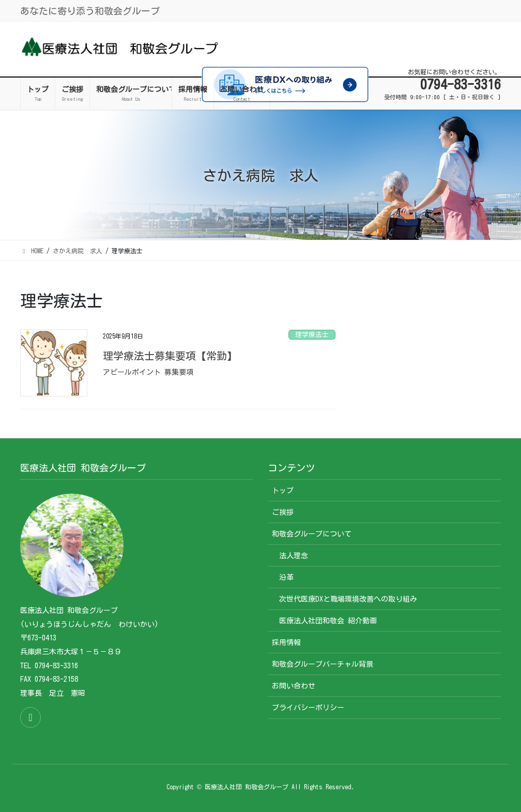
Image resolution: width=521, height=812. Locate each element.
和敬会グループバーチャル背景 (323, 664)
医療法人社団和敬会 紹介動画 (328, 621)
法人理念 (294, 556)
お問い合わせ (294, 686)
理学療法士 (312, 335)
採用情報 (286, 642)
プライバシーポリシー (308, 708)
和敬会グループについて (312, 534)
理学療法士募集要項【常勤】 (170, 356)
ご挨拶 (283, 512)
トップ (283, 491)
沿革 (286, 577)
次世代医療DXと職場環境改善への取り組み (348, 599)
